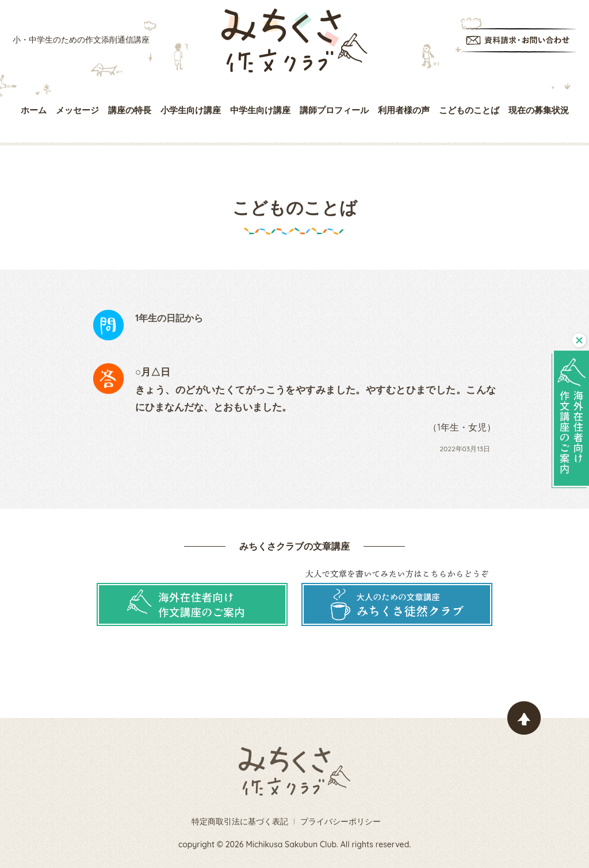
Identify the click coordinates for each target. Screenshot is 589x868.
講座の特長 (130, 110)
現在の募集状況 (539, 110)
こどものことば (469, 110)
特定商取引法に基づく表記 (240, 821)
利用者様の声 (404, 110)
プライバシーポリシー (341, 821)
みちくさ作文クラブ (294, 41)
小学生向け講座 (191, 110)
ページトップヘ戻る (524, 718)
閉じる (579, 340)
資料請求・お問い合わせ (519, 41)
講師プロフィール (334, 110)
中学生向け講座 (260, 110)
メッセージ (77, 110)
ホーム (34, 110)
